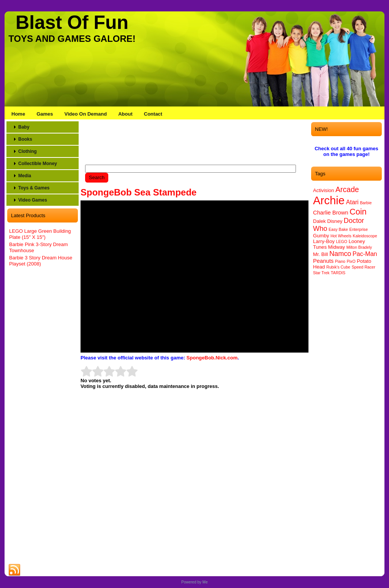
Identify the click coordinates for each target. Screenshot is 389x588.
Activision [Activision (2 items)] (323, 190)
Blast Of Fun (72, 22)
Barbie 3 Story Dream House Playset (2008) (41, 261)
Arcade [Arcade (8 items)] (347, 189)
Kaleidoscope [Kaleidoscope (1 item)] (365, 236)
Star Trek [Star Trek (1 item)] (321, 273)
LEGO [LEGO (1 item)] (342, 242)
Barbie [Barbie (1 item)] (366, 203)
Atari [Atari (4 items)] (352, 202)
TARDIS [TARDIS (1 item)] (338, 273)
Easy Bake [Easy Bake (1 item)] (338, 229)
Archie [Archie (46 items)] (329, 200)
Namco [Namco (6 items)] (340, 254)
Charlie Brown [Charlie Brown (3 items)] (331, 213)
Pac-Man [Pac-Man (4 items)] (365, 254)
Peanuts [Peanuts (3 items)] (323, 261)
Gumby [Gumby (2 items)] (321, 236)
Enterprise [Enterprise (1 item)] (359, 229)
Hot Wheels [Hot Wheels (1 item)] (341, 236)
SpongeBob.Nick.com (212, 358)
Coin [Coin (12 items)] (358, 212)
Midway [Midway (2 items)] (337, 247)
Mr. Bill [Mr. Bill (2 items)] (320, 254)
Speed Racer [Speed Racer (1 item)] (364, 267)
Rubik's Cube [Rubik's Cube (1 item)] (338, 267)
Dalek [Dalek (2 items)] (319, 221)
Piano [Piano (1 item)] (340, 261)
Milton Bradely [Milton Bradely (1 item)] (359, 247)
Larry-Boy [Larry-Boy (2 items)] (324, 241)
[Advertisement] (43, 389)
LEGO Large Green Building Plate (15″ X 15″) (40, 234)
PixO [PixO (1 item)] (351, 261)
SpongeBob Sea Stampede (138, 192)
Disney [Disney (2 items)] (335, 221)
